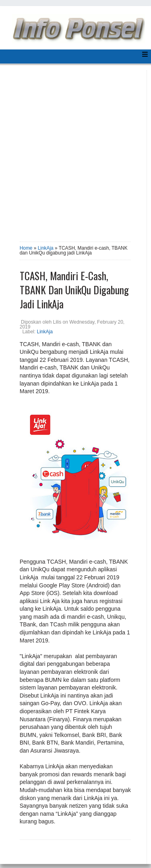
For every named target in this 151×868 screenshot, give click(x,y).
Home (26, 248)
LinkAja (46, 248)
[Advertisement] (75, 153)
